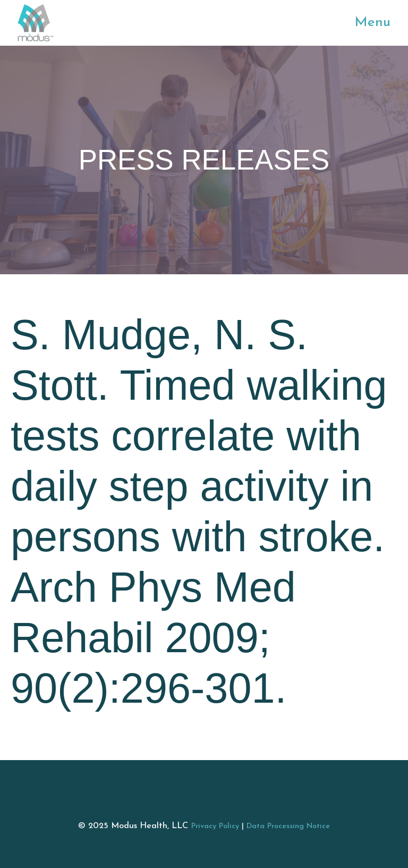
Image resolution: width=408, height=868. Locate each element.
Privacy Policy (215, 826)
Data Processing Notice (288, 826)
